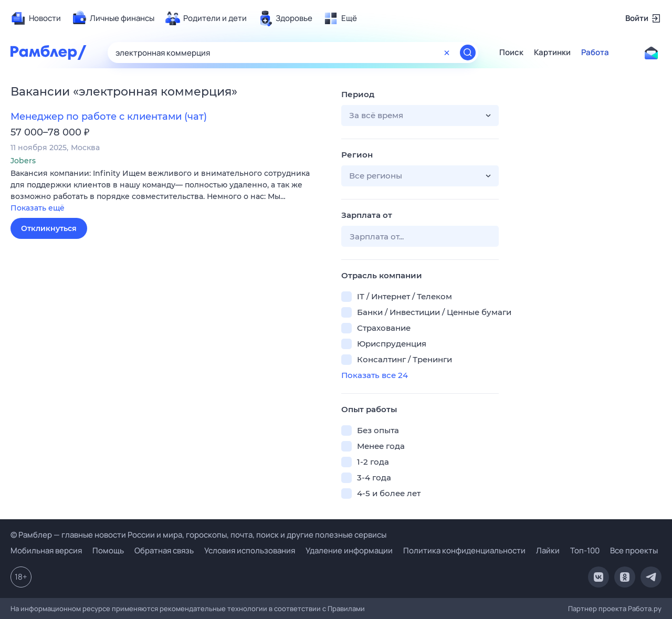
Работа (595, 53)
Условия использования (250, 550)
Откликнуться (49, 228)
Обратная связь (164, 550)
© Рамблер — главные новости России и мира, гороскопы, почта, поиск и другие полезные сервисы (198, 535)
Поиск (511, 53)
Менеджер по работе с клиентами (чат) (109, 117)
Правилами (346, 608)
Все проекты (634, 550)
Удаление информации (349, 550)
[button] (168, 191)
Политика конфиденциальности (464, 550)
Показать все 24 (375, 375)
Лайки (548, 550)
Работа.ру (645, 608)
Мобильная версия (46, 550)
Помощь (108, 550)
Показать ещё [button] (38, 208)
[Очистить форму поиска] (447, 53)
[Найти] (468, 53)
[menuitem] (36, 18)
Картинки (552, 53)
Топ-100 (585, 550)
